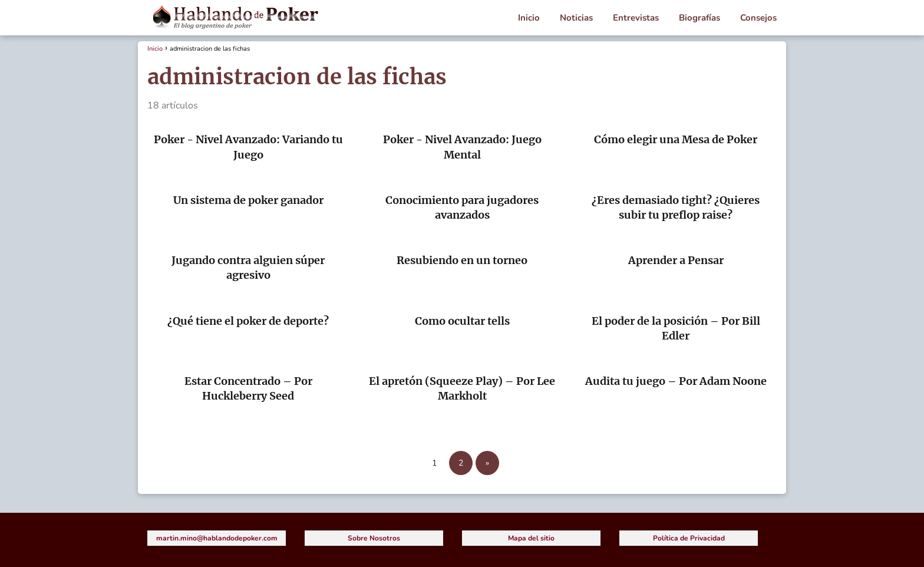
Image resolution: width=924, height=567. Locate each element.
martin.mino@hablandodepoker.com (217, 538)
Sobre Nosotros (374, 538)
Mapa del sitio (531, 538)
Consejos (758, 18)
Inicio (529, 18)
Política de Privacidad (689, 538)
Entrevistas (636, 18)
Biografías (699, 18)
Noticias (576, 18)
